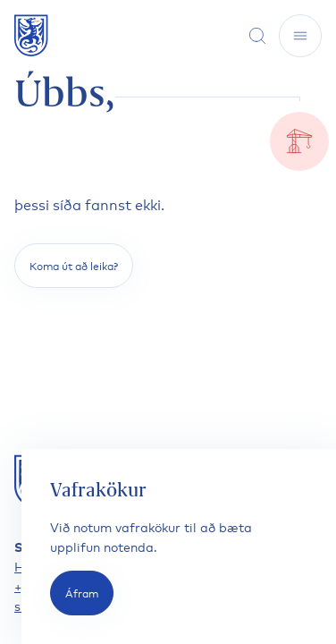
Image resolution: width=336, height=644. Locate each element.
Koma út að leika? (74, 265)
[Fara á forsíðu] (31, 35)
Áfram (82, 593)
